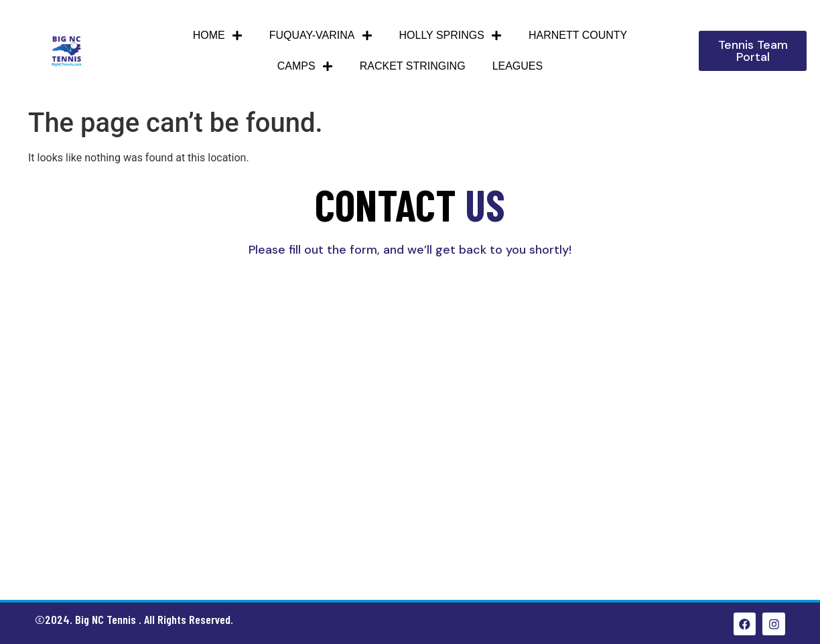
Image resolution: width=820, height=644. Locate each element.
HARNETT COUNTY (578, 35)
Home (218, 35)
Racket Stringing (413, 66)
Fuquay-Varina (321, 35)
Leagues (518, 66)
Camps (305, 66)
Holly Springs (451, 35)
